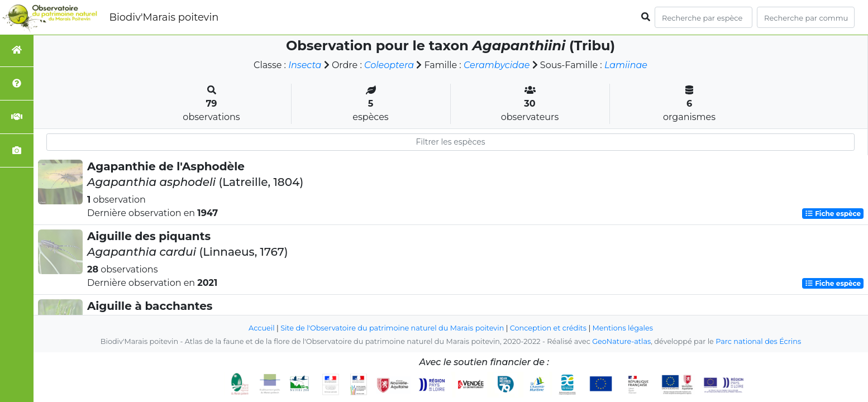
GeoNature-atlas (621, 341)
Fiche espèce (833, 214)
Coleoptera (389, 65)
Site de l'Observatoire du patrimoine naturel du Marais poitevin (392, 328)
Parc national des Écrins (758, 341)
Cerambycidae (497, 65)
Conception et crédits (548, 328)
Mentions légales (623, 328)
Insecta (305, 65)
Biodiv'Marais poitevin (164, 17)
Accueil (262, 328)
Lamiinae (626, 65)
